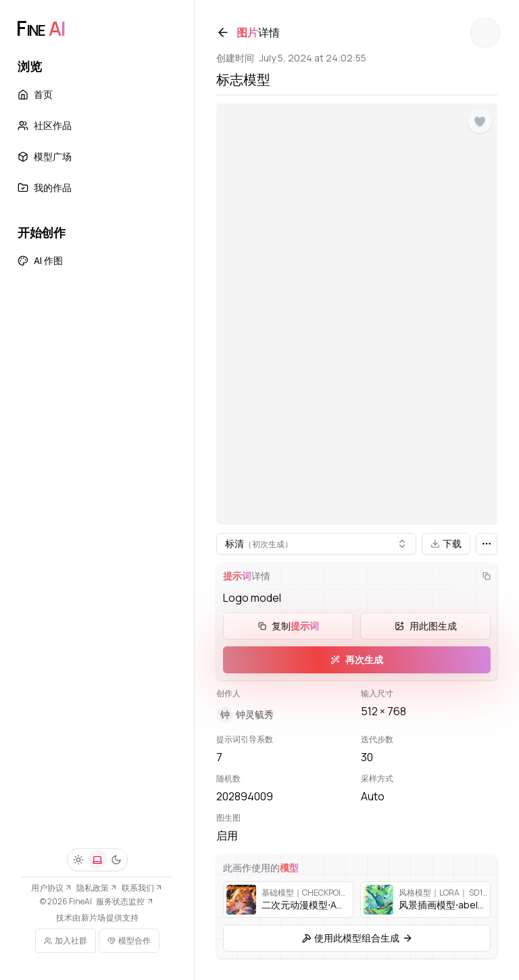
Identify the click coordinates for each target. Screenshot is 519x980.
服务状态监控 (125, 901)
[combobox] (316, 544)
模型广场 (45, 156)
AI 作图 (40, 260)
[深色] (116, 860)
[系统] (97, 860)
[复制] (487, 576)
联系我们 (142, 888)
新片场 (93, 918)
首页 (35, 94)
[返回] (223, 32)
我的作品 (45, 187)
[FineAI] (41, 28)
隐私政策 (97, 888)
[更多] (487, 544)
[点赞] (480, 122)
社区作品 (45, 125)
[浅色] (78, 860)
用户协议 (52, 888)
